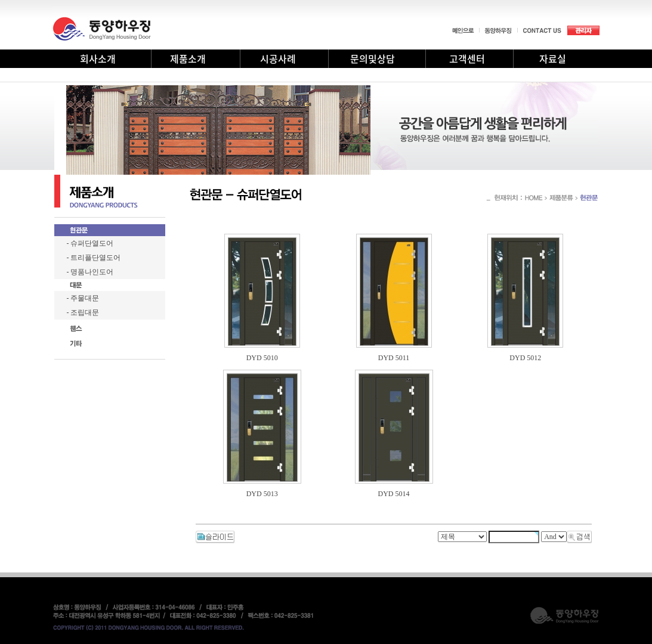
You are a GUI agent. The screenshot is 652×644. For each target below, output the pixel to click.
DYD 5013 (262, 494)
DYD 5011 (394, 358)
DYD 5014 (394, 494)
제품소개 (188, 58)
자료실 (553, 58)
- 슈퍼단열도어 (90, 243)
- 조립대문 (83, 312)
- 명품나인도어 (90, 272)
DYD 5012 (525, 358)
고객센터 (467, 58)
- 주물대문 (83, 298)
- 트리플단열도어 (94, 258)
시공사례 (278, 58)
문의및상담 (373, 58)
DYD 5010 (262, 358)
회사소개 (98, 58)
